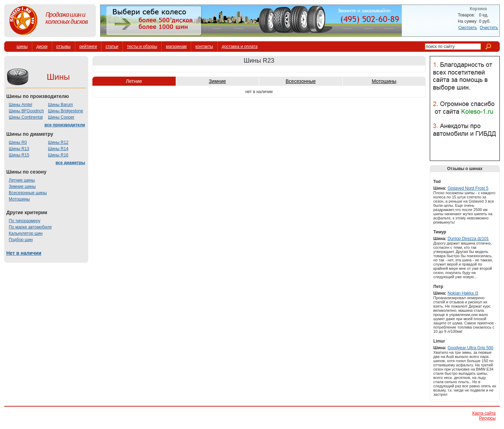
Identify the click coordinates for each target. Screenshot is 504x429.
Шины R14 (58, 149)
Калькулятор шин (26, 233)
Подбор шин (21, 240)
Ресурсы (487, 418)
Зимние (217, 81)
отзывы (64, 47)
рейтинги (88, 47)
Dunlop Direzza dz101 (468, 239)
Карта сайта (484, 413)
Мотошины (19, 199)
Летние (134, 81)
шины (22, 47)
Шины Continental (26, 117)
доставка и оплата (240, 47)
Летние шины (22, 180)
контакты (204, 47)
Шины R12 (58, 142)
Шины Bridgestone (65, 111)
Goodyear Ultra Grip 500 (471, 348)
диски (42, 47)
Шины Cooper (61, 117)
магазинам (176, 47)
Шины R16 (58, 155)
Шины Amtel (20, 105)
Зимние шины (22, 187)
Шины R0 (18, 142)
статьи (112, 47)
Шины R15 (19, 155)
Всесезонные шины (28, 193)
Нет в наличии (24, 253)
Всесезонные (301, 81)
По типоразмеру (24, 221)
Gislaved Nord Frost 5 (468, 188)
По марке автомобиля (30, 227)
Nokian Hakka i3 (463, 293)
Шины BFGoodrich (26, 111)
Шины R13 (19, 149)
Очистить (489, 28)
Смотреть (468, 28)
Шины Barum (61, 105)
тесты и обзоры (142, 47)
